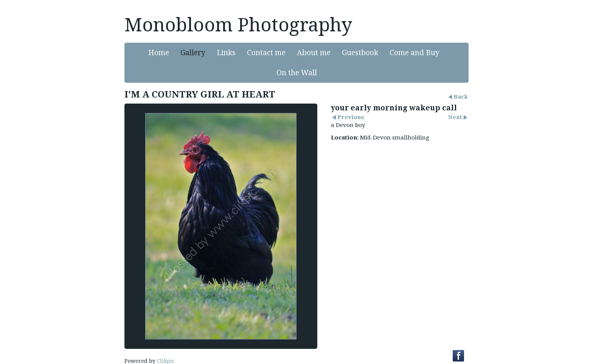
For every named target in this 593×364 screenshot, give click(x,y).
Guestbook (360, 53)
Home (159, 53)
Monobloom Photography (238, 25)
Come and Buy (414, 53)
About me (314, 53)
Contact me (266, 53)
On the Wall (297, 73)
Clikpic (166, 361)
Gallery (193, 53)
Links (226, 53)
